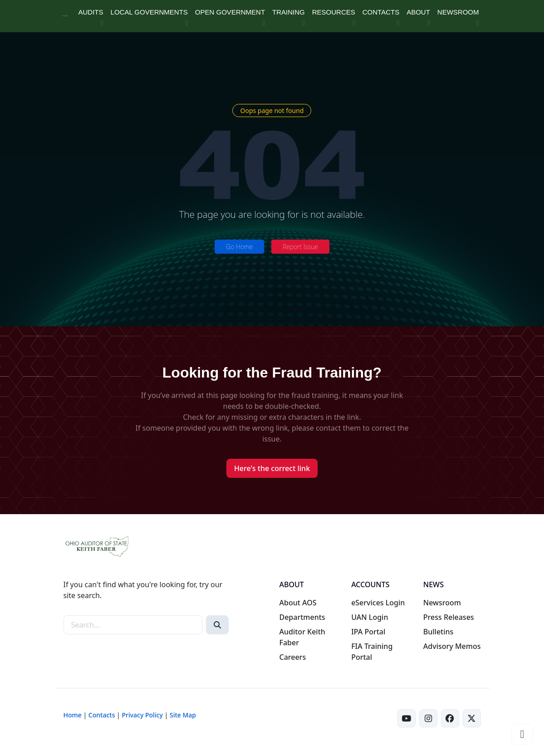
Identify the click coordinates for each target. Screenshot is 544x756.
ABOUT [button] (418, 12)
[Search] (217, 625)
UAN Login (370, 617)
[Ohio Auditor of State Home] (65, 16)
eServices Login (378, 603)
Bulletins (439, 632)
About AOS (298, 603)
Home (73, 715)
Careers (292, 657)
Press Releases (449, 617)
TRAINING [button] (289, 12)
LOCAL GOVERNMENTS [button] (149, 12)
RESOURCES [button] (334, 12)
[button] (522, 734)
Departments (302, 617)
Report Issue (300, 247)
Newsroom (442, 603)
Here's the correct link (272, 468)
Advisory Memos (452, 646)
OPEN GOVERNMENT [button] (230, 12)
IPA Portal (368, 632)
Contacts (102, 715)
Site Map (183, 715)
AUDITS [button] (91, 12)
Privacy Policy (142, 715)
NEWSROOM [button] (458, 12)
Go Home (239, 247)
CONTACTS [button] (381, 12)
